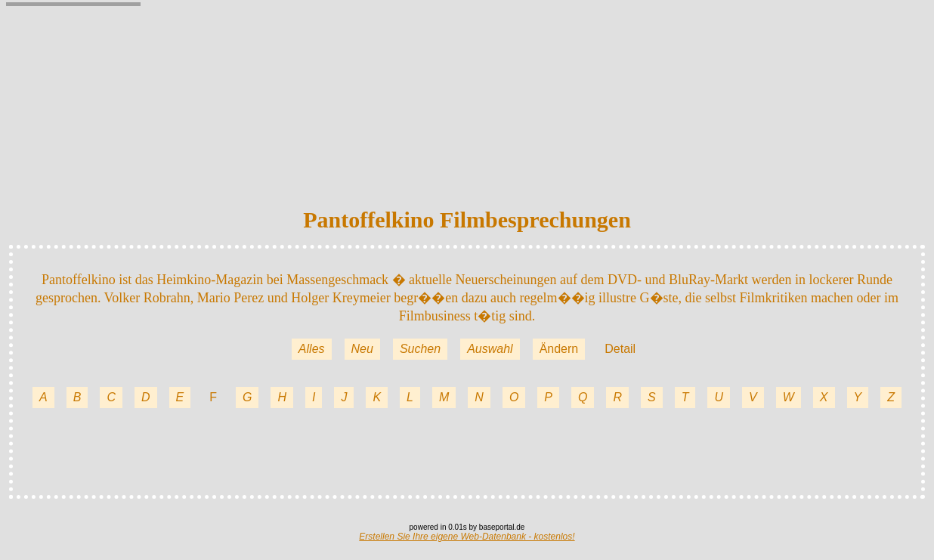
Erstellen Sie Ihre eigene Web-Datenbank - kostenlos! (467, 537)
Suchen (420, 349)
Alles (312, 349)
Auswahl (490, 349)
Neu (362, 349)
